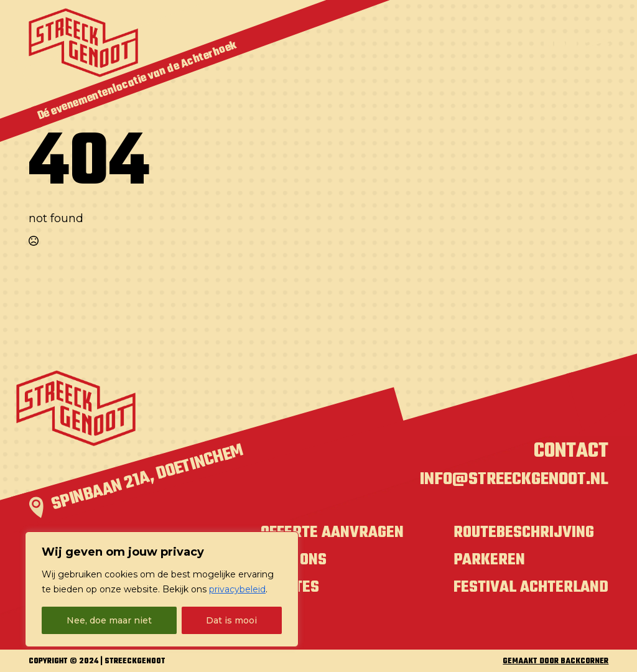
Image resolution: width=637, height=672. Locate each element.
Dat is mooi (231, 620)
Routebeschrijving (524, 533)
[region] (162, 589)
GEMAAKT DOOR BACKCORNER (556, 662)
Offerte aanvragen (332, 533)
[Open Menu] (576, 43)
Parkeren (489, 560)
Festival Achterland (531, 587)
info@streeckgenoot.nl (514, 480)
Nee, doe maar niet (109, 620)
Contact (571, 451)
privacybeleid (237, 589)
